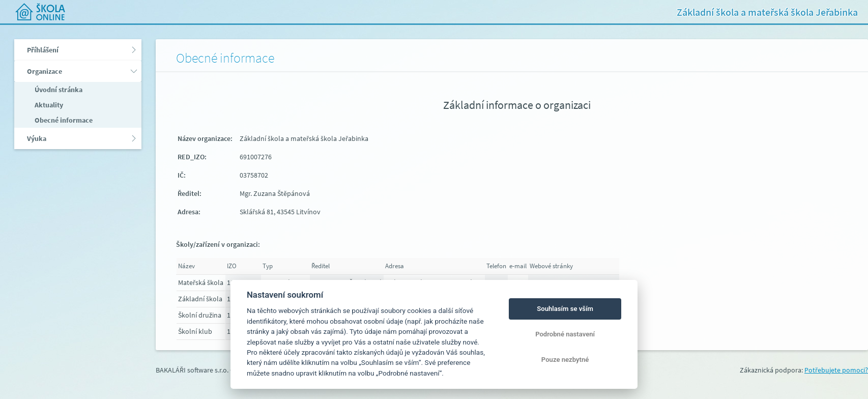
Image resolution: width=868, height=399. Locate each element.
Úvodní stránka (58, 90)
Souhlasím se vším (565, 309)
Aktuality (48, 105)
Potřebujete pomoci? (836, 370)
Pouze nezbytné (565, 360)
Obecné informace (63, 120)
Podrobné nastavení (565, 334)
